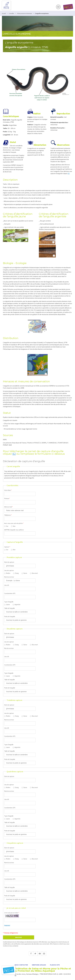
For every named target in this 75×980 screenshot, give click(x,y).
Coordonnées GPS (10, 593)
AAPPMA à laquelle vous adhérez (14, 530)
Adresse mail (8, 507)
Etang (17, 573)
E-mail (40, 954)
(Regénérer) (7, 925)
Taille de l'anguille (9, 608)
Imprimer (44, 954)
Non (14, 526)
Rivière (8, 573)
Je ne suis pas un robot (12, 913)
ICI (69, 173)
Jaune (8, 605)
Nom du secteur (9, 577)
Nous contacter (21, 965)
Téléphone (8, 515)
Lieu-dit (7, 585)
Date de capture (9, 562)
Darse (25, 573)
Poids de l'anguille (10, 616)
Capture (7, 547)
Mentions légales (39, 965)
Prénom (7, 498)
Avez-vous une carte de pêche (14, 523)
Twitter (35, 954)
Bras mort (35, 573)
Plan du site (55, 965)
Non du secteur (9, 648)
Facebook (31, 954)
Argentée (17, 605)
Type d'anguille (9, 602)
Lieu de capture (9, 570)
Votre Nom (8, 490)
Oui (7, 526)
